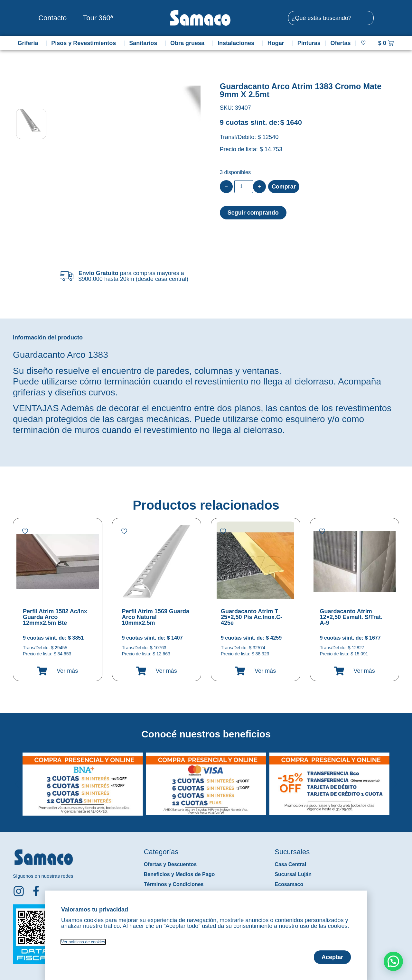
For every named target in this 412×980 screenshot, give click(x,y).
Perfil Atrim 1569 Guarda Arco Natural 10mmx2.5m (156, 617)
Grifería (29, 43)
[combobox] (331, 18)
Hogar (277, 43)
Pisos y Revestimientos (85, 43)
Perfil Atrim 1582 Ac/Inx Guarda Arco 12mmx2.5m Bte (55, 617)
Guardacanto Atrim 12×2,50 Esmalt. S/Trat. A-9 (351, 617)
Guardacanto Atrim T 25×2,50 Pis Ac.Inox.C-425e (252, 617)
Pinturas (309, 43)
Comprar (284, 187)
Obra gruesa (189, 43)
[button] (17, 779)
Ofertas (341, 43)
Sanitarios (145, 43)
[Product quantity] (244, 187)
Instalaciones (238, 43)
